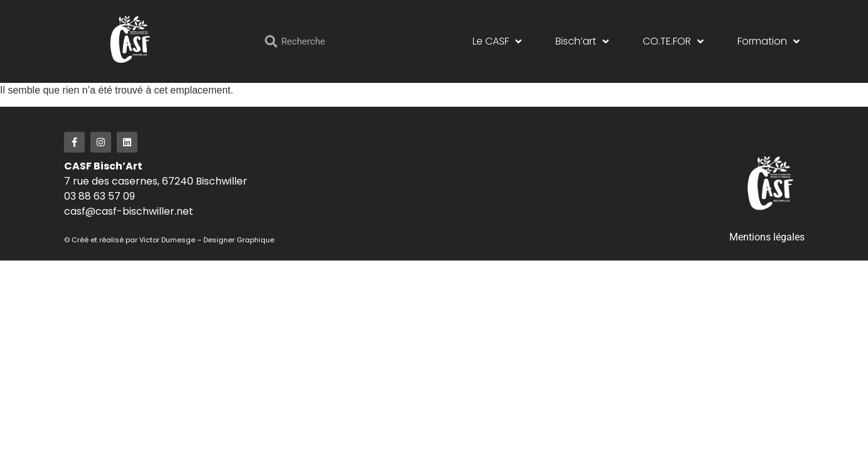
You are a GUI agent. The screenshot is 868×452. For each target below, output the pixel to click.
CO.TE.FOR (673, 41)
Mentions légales (767, 237)
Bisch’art (582, 41)
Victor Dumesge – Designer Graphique (209, 240)
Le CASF (497, 41)
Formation (769, 41)
